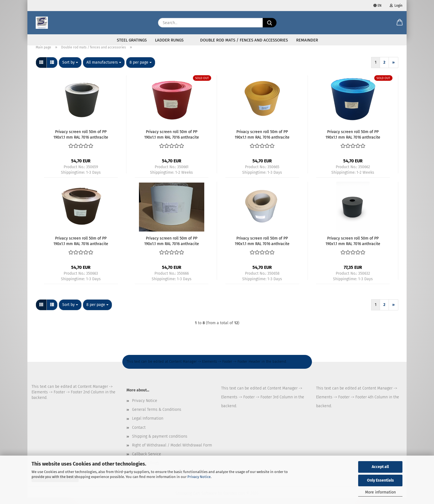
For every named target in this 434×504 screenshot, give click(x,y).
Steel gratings (132, 40)
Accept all (380, 467)
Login (396, 6)
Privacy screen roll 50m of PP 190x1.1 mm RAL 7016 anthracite (353, 247)
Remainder (307, 40)
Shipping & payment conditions (160, 443)
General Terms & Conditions (157, 416)
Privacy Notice (199, 477)
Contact (139, 434)
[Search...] (270, 23)
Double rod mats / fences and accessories (244, 40)
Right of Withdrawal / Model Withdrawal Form (172, 452)
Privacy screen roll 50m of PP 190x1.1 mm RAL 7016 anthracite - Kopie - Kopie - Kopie (353, 141)
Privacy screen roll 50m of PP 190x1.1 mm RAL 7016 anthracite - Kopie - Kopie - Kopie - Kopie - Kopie (172, 247)
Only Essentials (380, 480)
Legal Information (148, 425)
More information (380, 492)
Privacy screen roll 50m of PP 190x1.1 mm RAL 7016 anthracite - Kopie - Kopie (81, 141)
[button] (400, 23)
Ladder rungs (169, 40)
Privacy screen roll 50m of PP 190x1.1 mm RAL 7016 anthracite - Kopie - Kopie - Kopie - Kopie (262, 141)
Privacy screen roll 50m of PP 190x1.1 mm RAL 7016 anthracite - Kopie (262, 247)
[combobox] (70, 69)
